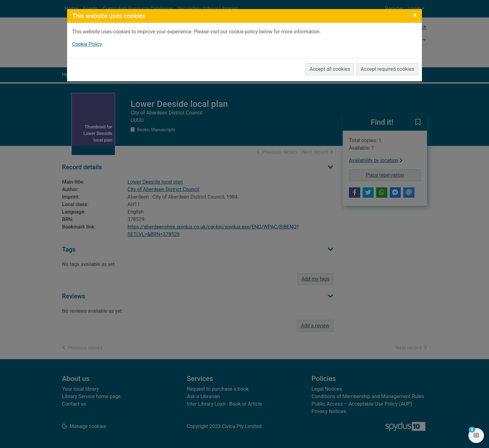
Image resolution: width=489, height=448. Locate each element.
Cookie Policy (87, 44)
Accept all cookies (330, 69)
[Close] (415, 15)
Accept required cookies (387, 69)
